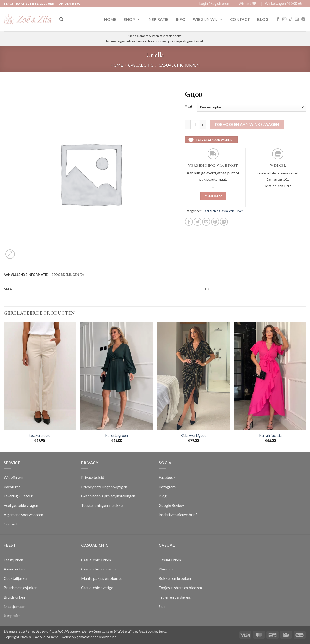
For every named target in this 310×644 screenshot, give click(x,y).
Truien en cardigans (175, 597)
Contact (240, 19)
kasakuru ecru (40, 436)
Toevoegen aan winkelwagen (247, 124)
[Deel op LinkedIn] (224, 222)
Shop (132, 19)
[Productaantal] (195, 125)
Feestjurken (13, 560)
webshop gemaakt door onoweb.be (89, 637)
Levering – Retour (18, 496)
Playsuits (166, 569)
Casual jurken (170, 560)
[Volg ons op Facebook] (278, 19)
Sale (162, 606)
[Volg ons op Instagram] (284, 19)
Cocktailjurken (16, 578)
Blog (263, 19)
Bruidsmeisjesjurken (20, 588)
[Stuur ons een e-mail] (297, 19)
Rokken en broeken (175, 578)
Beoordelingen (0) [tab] (67, 275)
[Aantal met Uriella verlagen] (187, 125)
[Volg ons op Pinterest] (303, 19)
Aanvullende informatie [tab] (26, 275)
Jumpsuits (12, 616)
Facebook (167, 477)
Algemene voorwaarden (23, 514)
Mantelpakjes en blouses (102, 578)
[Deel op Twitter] (198, 222)
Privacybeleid (93, 477)
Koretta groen (116, 436)
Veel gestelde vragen (21, 505)
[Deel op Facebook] (189, 222)
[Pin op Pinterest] (215, 222)
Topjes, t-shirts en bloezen (180, 588)
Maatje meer (14, 606)
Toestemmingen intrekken (103, 505)
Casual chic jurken (179, 65)
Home (110, 19)
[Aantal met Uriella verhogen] (203, 125)
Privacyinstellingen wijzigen (104, 487)
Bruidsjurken (14, 597)
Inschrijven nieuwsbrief (178, 514)
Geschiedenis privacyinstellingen (108, 496)
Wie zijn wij (208, 19)
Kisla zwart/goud (193, 436)
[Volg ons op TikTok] (291, 19)
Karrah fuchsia (270, 436)
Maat (188, 107)
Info (181, 19)
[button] (214, 4)
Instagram (167, 487)
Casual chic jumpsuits (99, 569)
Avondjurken (14, 569)
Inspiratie (158, 19)
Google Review (171, 505)
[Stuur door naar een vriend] (206, 222)
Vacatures (12, 487)
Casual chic (141, 65)
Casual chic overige (97, 588)
